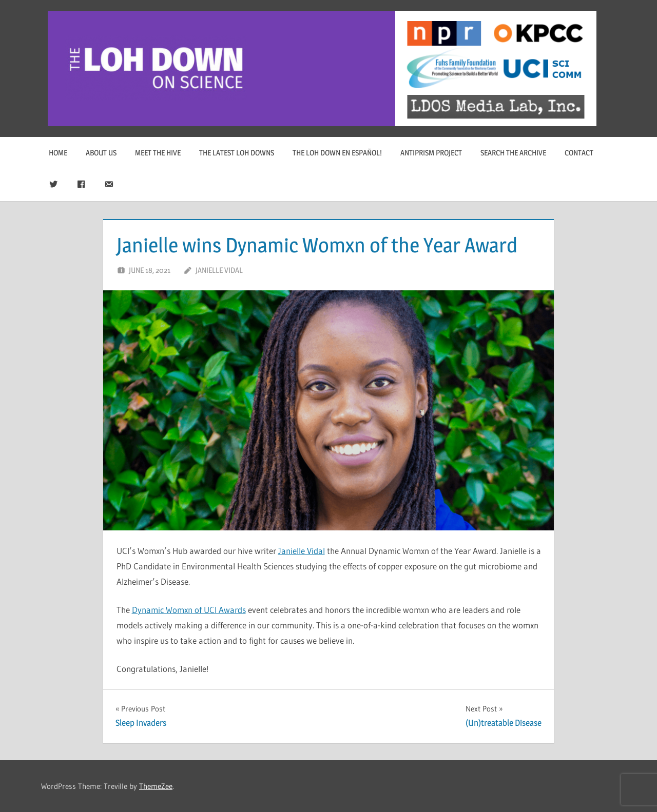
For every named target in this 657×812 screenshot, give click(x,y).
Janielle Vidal (219, 270)
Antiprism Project (431, 153)
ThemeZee (156, 786)
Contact (579, 153)
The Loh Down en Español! (337, 153)
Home (58, 153)
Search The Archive (513, 153)
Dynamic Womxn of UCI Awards (189, 610)
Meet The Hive (158, 153)
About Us (101, 153)
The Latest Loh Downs (237, 153)
